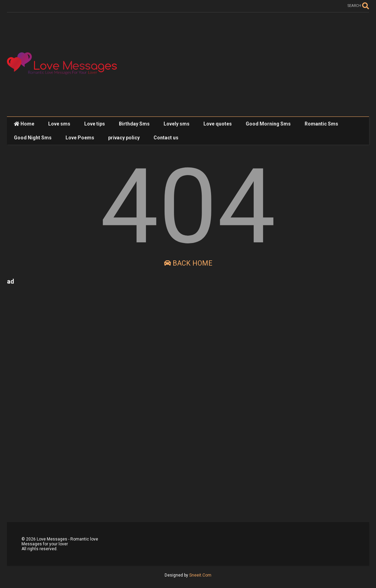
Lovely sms (177, 124)
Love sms (59, 124)
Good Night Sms (33, 138)
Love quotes (218, 124)
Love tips (95, 124)
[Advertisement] (243, 64)
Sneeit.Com (200, 575)
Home (24, 124)
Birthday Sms (134, 124)
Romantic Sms (321, 124)
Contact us (166, 138)
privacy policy (124, 138)
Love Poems (80, 138)
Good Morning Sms (268, 124)
